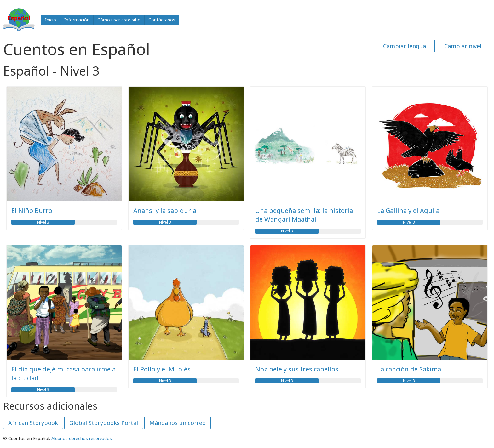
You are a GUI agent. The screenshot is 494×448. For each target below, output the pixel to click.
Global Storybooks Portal (104, 423)
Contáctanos (162, 20)
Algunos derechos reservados (82, 438)
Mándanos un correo (178, 423)
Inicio (51, 20)
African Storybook (33, 423)
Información (77, 20)
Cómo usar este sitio (119, 20)
